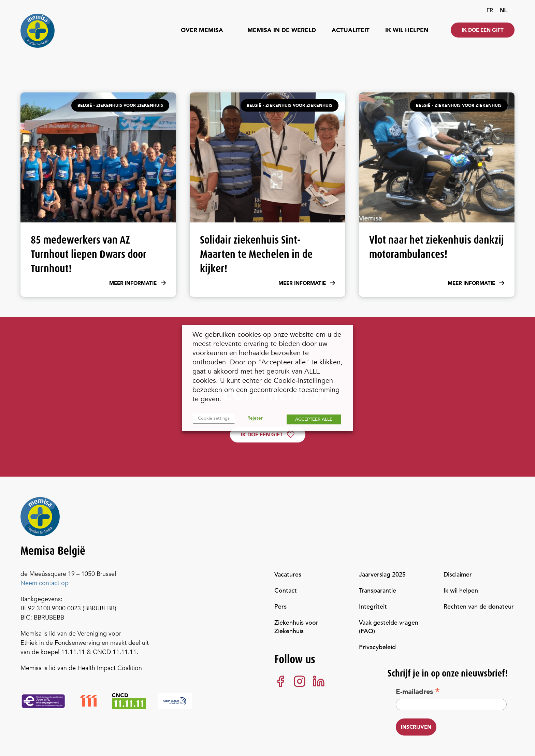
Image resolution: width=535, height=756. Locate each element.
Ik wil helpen (407, 30)
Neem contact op (45, 583)
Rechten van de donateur (479, 607)
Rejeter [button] (255, 418)
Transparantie (378, 591)
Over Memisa (202, 30)
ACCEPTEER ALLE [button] (314, 419)
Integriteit (373, 607)
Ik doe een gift (483, 30)
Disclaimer (458, 575)
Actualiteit (351, 30)
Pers (280, 607)
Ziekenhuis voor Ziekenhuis (296, 627)
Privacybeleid (377, 647)
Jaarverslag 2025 (382, 575)
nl (504, 10)
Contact (286, 591)
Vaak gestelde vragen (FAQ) (389, 627)
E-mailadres (418, 692)
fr (490, 10)
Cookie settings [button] (214, 418)
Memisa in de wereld (282, 30)
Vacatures (288, 575)
